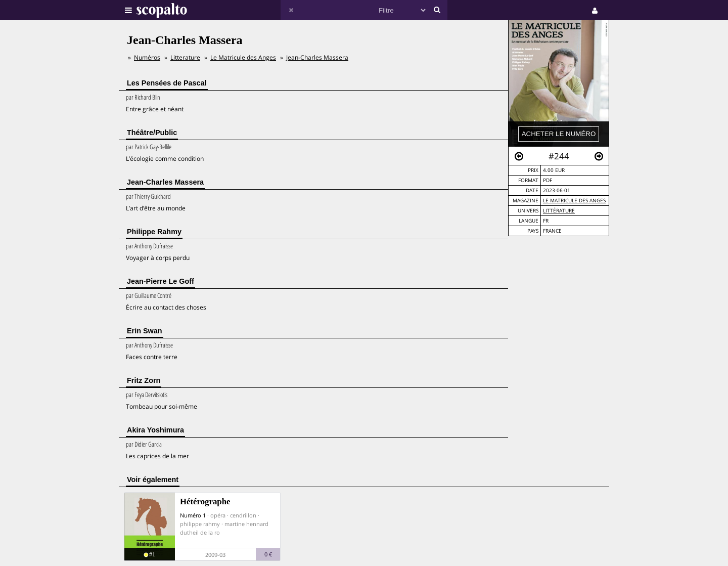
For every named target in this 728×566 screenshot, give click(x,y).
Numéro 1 (193, 515)
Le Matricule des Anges (574, 201)
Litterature (185, 57)
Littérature (559, 211)
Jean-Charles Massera (317, 57)
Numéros (147, 57)
